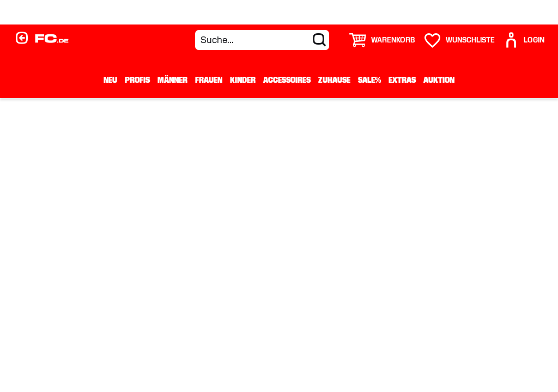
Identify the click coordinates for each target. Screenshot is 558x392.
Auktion (439, 80)
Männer (172, 80)
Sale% (369, 80)
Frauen (209, 80)
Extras (402, 80)
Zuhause (334, 80)
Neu (110, 80)
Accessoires (287, 80)
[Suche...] (262, 40)
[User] (524, 40)
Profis (137, 80)
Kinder (243, 80)
